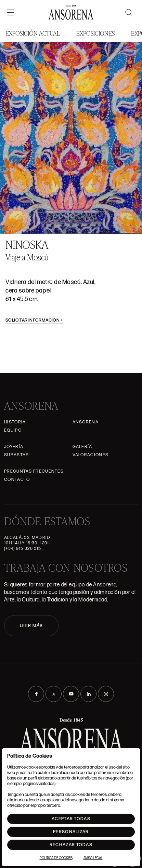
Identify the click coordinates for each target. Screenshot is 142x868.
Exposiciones (95, 33)
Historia (15, 422)
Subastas (16, 455)
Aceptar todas (71, 819)
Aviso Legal (93, 858)
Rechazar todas (71, 845)
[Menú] (11, 12)
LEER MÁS (31, 626)
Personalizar (71, 832)
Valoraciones (91, 455)
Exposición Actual (33, 33)
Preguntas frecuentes (34, 471)
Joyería (14, 447)
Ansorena (86, 422)
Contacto (17, 479)
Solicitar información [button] (34, 320)
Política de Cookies (56, 858)
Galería (82, 447)
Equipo (13, 430)
